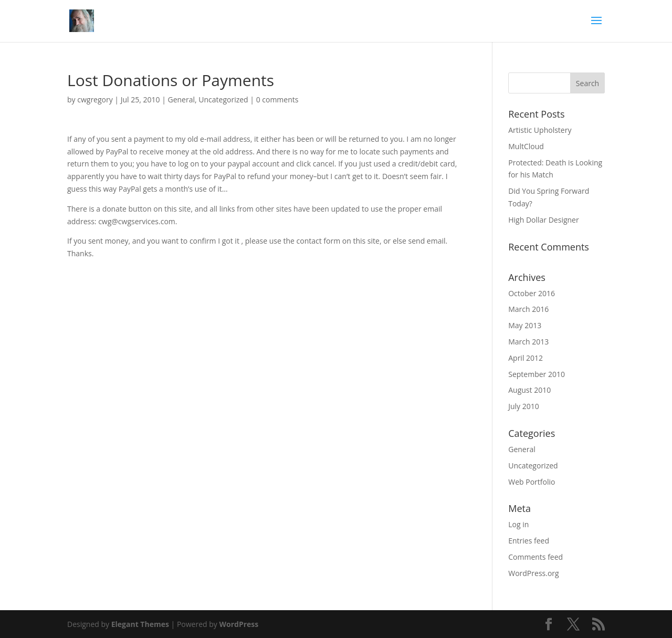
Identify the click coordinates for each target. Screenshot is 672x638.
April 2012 (526, 358)
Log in (518, 524)
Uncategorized (223, 100)
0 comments (277, 100)
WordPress (239, 624)
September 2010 (537, 374)
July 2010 (524, 406)
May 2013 (525, 325)
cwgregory (95, 100)
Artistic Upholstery (540, 130)
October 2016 (532, 293)
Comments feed (535, 557)
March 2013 (528, 342)
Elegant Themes (140, 624)
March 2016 (528, 309)
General (181, 100)
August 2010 (529, 390)
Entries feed (529, 541)
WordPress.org (533, 573)
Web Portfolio (532, 482)
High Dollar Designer (543, 220)
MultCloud (526, 146)
